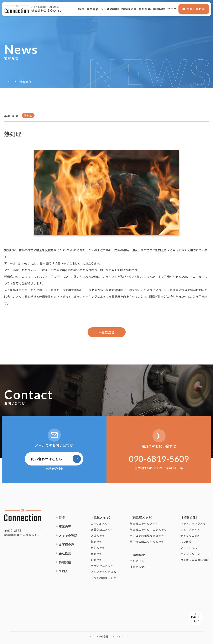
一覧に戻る (107, 332)
